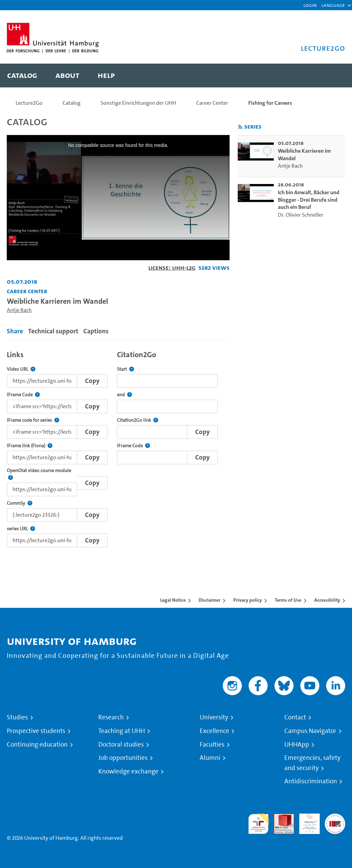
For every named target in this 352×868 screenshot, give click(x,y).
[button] (333, 5)
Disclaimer (209, 600)
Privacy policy (248, 600)
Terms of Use (288, 600)
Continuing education (37, 745)
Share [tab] (15, 331)
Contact (295, 717)
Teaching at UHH (122, 731)
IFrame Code (23, 395)
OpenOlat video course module (42, 474)
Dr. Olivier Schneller (301, 215)
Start (125, 369)
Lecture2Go (29, 103)
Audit (280, 817)
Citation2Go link (138, 420)
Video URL (21, 369)
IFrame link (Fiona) (30, 446)
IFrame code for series (33, 420)
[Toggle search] (333, 76)
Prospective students (36, 731)
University (214, 717)
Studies (17, 717)
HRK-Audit (306, 822)
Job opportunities (123, 758)
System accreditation (335, 822)
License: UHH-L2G (172, 268)
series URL (21, 529)
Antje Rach (19, 310)
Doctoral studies (121, 745)
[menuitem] (22, 76)
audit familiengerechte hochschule (258, 824)
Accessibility (327, 600)
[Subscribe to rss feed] (240, 127)
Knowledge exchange (128, 771)
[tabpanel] (118, 447)
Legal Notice (173, 600)
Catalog (72, 103)
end (124, 395)
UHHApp (297, 745)
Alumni (210, 758)
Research (111, 717)
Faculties (212, 745)
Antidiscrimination (311, 781)
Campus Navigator (310, 731)
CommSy (20, 503)
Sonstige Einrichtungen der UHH (138, 103)
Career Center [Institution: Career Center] (27, 291)
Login (310, 5)
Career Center (212, 103)
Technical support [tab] (53, 331)
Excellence (214, 731)
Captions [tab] (96, 331)
